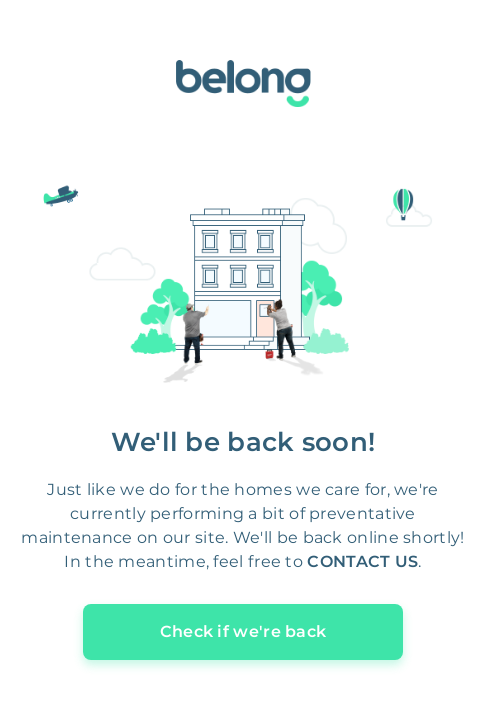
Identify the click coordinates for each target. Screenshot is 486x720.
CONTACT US (362, 561)
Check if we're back (243, 631)
